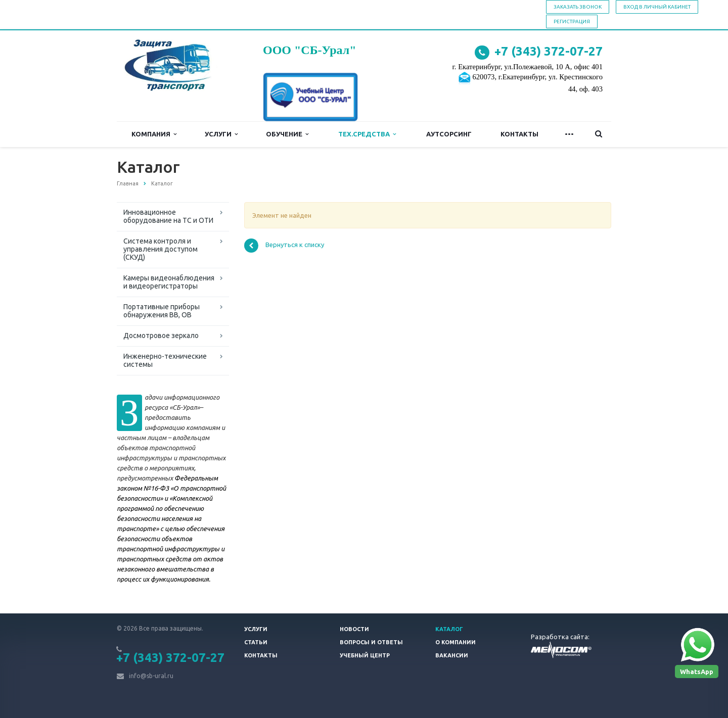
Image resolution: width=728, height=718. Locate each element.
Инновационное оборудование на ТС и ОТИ (168, 216)
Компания (154, 134)
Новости (354, 629)
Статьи (256, 642)
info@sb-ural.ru (151, 676)
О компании (456, 642)
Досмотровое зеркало (161, 336)
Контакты (519, 134)
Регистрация (572, 21)
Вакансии (452, 655)
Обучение (287, 134)
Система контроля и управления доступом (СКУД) (161, 249)
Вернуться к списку (284, 246)
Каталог (449, 629)
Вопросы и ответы (371, 642)
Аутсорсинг (449, 134)
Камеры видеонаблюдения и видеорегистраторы (169, 282)
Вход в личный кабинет (657, 7)
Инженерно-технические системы (165, 360)
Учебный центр (365, 655)
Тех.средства (367, 134)
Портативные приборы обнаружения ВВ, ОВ (162, 311)
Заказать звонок (578, 7)
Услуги (221, 134)
